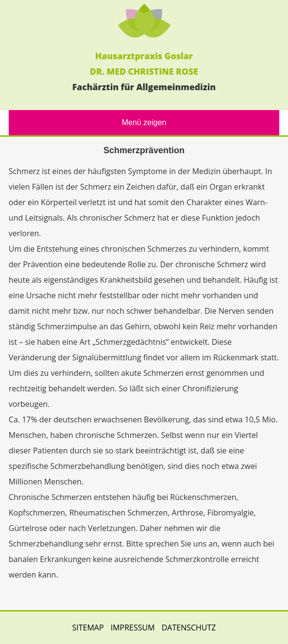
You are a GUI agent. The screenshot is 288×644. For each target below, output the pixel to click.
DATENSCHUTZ (189, 628)
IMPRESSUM (133, 628)
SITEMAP (88, 628)
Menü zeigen (144, 122)
